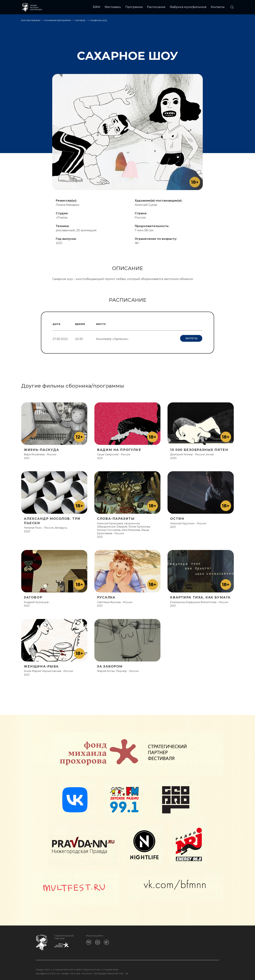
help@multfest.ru (48, 972)
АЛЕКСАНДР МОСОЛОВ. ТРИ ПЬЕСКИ (52, 519)
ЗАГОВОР (80, 20)
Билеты (191, 338)
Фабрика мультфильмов (188, 7)
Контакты (218, 7)
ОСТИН (177, 517)
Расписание (156, 7)
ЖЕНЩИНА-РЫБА (41, 665)
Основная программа (58, 20)
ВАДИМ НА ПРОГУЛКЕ (119, 448)
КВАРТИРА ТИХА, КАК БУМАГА (200, 596)
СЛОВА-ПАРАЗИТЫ (116, 517)
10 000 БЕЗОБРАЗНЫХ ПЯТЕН (199, 448)
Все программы (31, 20)
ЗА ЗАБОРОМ (110, 665)
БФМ (97, 7)
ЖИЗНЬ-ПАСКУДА (42, 448)
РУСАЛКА (106, 596)
